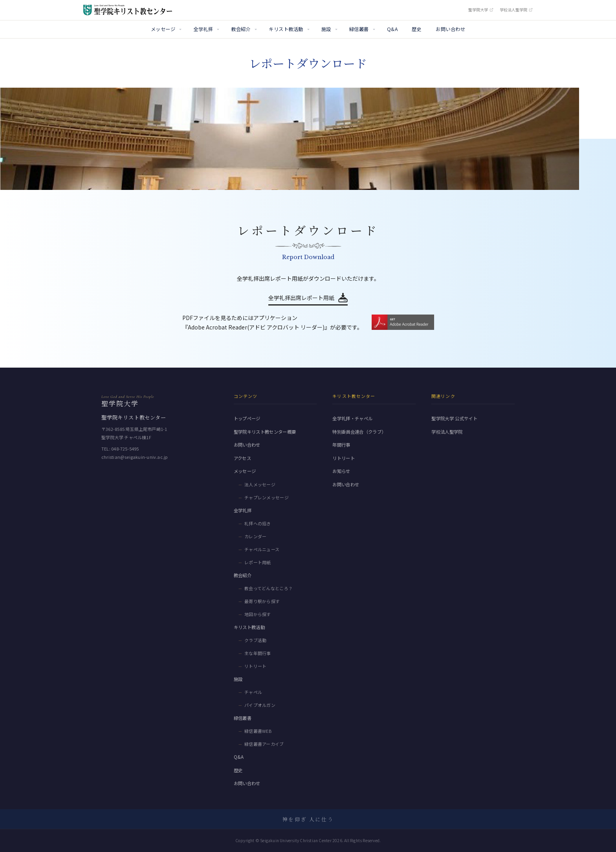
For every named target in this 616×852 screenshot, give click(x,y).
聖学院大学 (481, 10)
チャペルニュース (262, 549)
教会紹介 (241, 29)
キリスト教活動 (286, 29)
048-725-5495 (125, 449)
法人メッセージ (260, 484)
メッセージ (163, 29)
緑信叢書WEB (258, 731)
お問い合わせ (450, 29)
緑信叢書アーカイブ (264, 744)
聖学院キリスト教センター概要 (265, 432)
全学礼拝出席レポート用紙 (301, 298)
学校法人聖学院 (516, 10)
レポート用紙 (258, 562)
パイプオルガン (260, 705)
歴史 (417, 29)
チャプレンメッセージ (267, 497)
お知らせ (341, 471)
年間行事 (341, 445)
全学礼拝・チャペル (352, 418)
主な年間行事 (258, 653)
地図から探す (258, 614)
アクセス (242, 458)
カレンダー (256, 536)
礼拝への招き (258, 523)
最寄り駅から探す (262, 601)
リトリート (256, 666)
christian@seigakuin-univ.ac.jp (135, 457)
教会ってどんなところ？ (269, 588)
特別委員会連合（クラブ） (359, 432)
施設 (326, 29)
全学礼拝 (203, 29)
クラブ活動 (256, 640)
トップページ (247, 418)
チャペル (253, 692)
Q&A (392, 29)
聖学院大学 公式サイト (454, 418)
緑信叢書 (359, 29)
